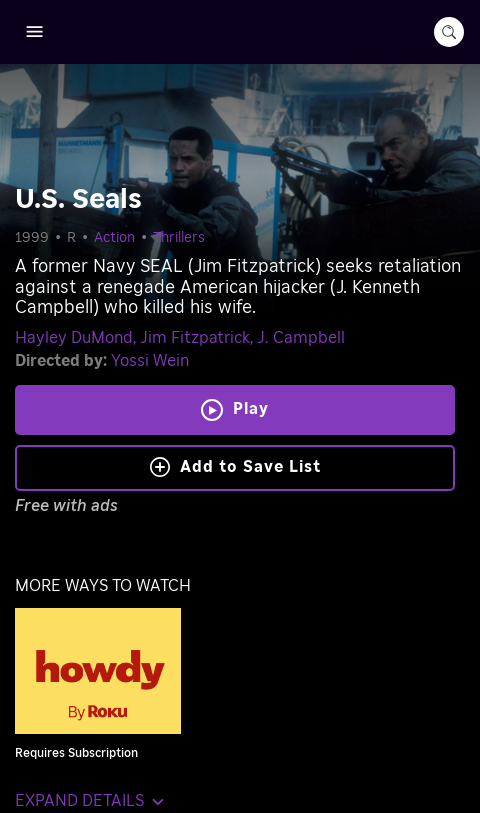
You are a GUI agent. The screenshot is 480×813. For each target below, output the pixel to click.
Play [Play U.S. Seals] (251, 409)
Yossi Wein (150, 361)
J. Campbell (301, 338)
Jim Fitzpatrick (195, 338)
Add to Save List (235, 467)
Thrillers (179, 238)
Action (114, 238)
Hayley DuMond (74, 338)
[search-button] (449, 32)
